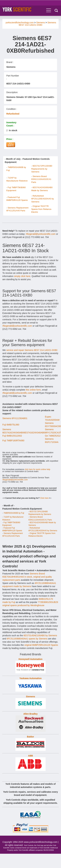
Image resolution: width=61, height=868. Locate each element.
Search (56, 10)
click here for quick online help (37, 469)
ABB (30, 756)
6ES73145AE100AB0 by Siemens (40, 635)
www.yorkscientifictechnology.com (41, 842)
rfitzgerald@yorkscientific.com (41, 234)
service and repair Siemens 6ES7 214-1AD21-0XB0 (32, 350)
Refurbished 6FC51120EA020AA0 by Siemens (43, 199)
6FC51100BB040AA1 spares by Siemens (27, 639)
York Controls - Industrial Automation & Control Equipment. (22, 10)
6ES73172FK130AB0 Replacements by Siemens (42, 169)
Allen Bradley (30, 714)
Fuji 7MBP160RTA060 (13, 441)
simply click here (22, 276)
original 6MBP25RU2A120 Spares (41, 645)
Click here (44, 498)
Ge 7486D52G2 (53, 436)
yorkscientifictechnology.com (20, 23)
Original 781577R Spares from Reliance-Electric (42, 209)
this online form (33, 390)
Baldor (30, 737)
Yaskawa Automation (30, 678)
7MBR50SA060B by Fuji (14, 513)
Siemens (41, 23)
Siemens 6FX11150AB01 (15, 418)
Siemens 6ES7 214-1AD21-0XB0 (37, 24)
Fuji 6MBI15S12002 (12, 436)
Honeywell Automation (30, 659)
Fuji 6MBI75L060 (11, 425)
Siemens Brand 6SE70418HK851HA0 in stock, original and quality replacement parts (27, 577)
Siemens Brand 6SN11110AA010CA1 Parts (41, 179)
